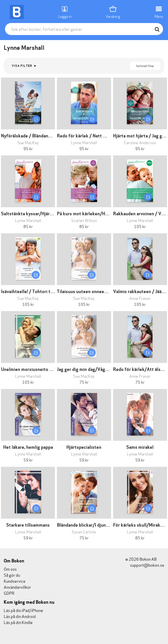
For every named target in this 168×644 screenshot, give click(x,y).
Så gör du (12, 575)
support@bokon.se (145, 565)
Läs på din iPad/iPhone (23, 610)
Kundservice (15, 581)
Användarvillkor (17, 587)
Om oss (10, 569)
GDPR (9, 593)
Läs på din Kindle (18, 622)
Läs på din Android (20, 616)
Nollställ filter (145, 66)
